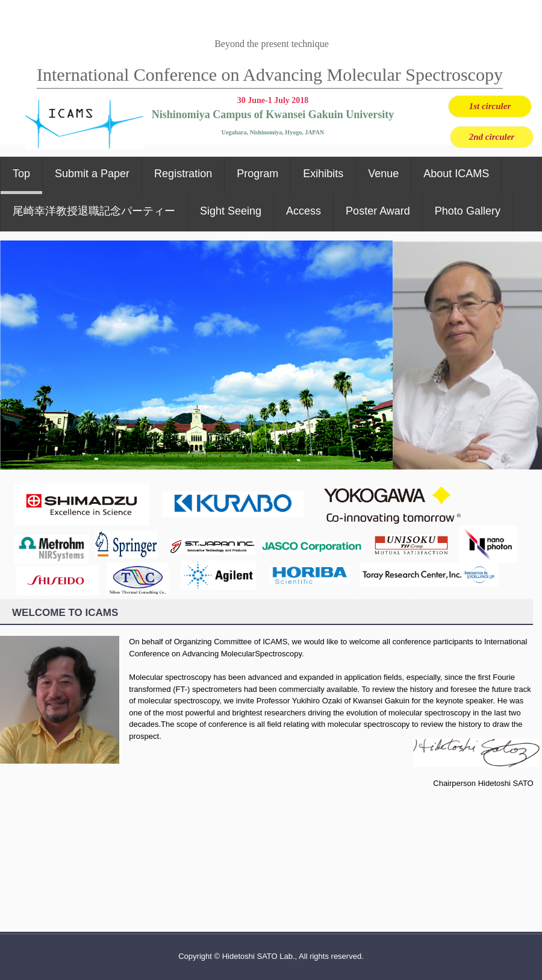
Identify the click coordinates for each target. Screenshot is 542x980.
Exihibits (323, 174)
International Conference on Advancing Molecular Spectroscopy (270, 74)
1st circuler (490, 106)
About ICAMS (456, 174)
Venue (383, 174)
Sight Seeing (231, 211)
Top (21, 174)
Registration (183, 174)
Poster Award (378, 211)
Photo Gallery (468, 211)
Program (257, 174)
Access (304, 211)
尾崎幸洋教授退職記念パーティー (94, 211)
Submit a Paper (92, 174)
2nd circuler (492, 137)
